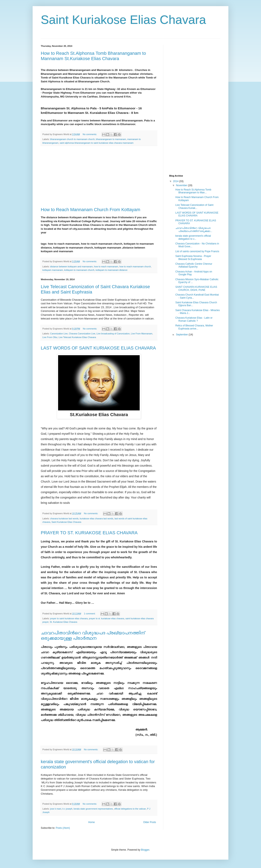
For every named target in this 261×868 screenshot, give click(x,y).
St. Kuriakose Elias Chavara (63, 622)
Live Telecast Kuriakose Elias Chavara (77, 337)
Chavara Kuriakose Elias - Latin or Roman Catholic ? (194, 319)
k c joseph (67, 809)
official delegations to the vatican (130, 809)
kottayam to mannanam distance (112, 270)
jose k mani (56, 809)
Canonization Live (59, 334)
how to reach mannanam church (135, 267)
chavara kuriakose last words (64, 519)
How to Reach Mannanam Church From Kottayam (91, 210)
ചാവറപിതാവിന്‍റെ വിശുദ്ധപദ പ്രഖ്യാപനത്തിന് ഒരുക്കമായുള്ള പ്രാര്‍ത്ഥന (93, 636)
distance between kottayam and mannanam (71, 267)
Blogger (145, 850)
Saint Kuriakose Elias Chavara (66, 522)
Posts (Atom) (63, 828)
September (182, 335)
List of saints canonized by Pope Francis (197, 251)
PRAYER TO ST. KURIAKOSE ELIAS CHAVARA (89, 533)
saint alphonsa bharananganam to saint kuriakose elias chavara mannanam (97, 143)
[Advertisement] (99, 177)
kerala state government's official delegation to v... (193, 237)
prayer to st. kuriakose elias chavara (107, 618)
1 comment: (90, 614)
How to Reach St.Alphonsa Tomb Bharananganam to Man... (193, 191)
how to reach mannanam (106, 267)
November (182, 185)
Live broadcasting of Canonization (113, 334)
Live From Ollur (50, 337)
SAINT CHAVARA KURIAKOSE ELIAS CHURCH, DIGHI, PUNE (196, 288)
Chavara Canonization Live (82, 334)
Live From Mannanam (142, 334)
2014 (176, 181)
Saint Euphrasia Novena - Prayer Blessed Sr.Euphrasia (193, 258)
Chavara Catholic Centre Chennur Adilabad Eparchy (194, 265)
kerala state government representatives (93, 809)
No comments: (90, 134)
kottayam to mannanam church (79, 270)
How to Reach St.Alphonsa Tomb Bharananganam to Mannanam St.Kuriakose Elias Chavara (93, 56)
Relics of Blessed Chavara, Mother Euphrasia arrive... (194, 327)
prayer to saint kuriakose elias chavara (69, 618)
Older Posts (150, 822)
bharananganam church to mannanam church (72, 139)
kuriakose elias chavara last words (96, 519)
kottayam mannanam (53, 270)
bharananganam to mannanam (111, 139)
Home (92, 822)
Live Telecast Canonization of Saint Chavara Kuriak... (194, 206)
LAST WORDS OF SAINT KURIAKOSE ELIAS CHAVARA (98, 348)
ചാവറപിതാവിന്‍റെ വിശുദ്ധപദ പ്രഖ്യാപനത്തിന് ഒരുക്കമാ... (194, 230)
